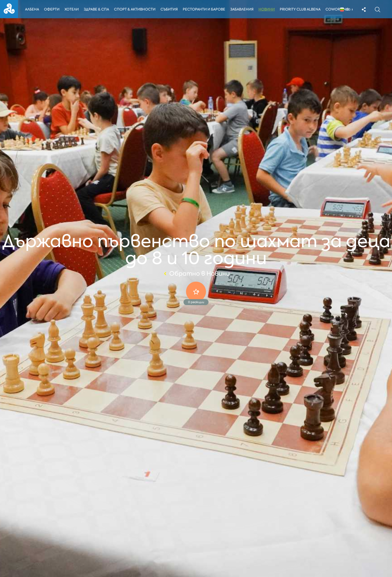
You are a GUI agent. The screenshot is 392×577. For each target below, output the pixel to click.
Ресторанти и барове (205, 9)
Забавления (243, 9)
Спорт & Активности (135, 9)
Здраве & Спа (97, 9)
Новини (268, 9)
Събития (170, 9)
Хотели (72, 9)
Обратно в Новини (196, 274)
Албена (32, 9)
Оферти (52, 9)
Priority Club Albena (301, 9)
